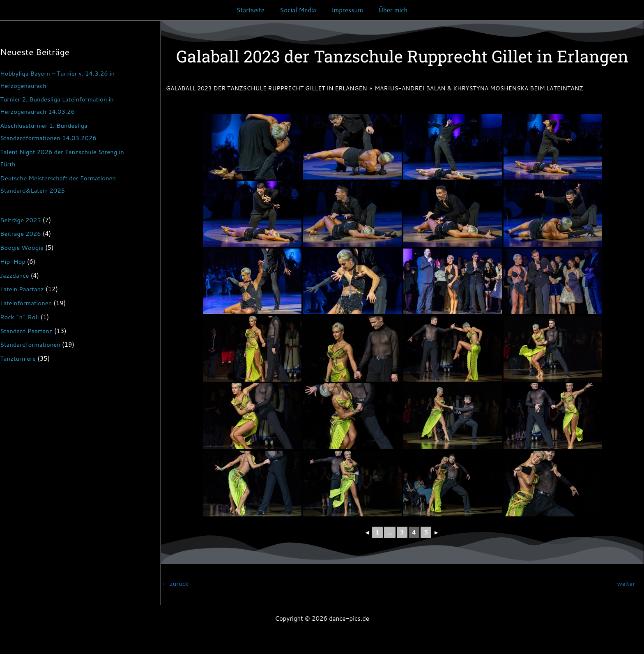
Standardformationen (30, 344)
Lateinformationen (26, 303)
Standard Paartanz (26, 331)
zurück (175, 584)
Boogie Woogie (22, 248)
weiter (630, 584)
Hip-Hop (13, 261)
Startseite (255, 10)
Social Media (299, 10)
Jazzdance (15, 275)
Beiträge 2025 (21, 220)
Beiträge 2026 (21, 234)
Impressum (346, 10)
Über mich (388, 10)
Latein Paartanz (22, 289)
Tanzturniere (18, 358)
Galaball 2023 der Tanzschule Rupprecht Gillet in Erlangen (267, 88)
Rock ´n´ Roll (20, 317)
